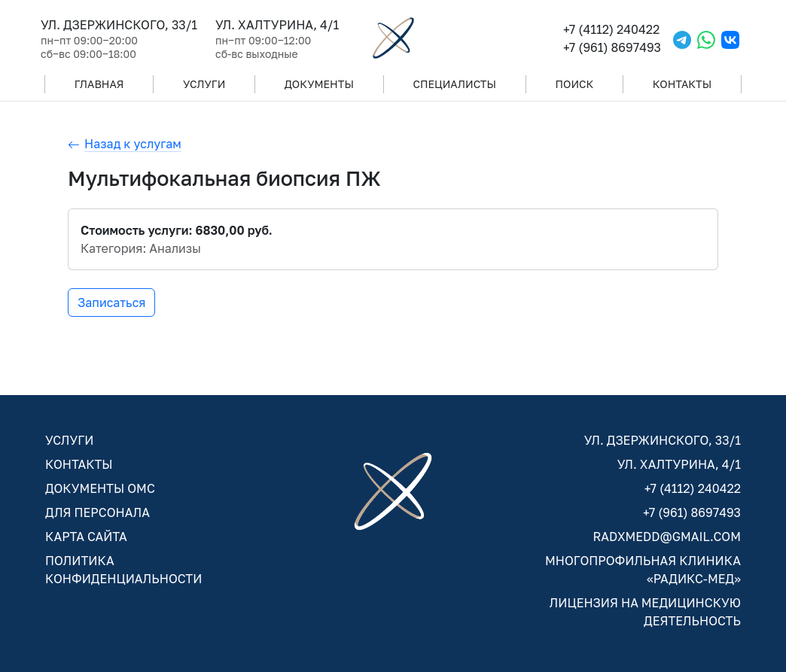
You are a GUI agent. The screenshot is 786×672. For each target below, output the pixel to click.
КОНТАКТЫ (682, 84)
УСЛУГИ (204, 84)
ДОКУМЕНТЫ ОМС (100, 488)
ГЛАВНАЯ (99, 84)
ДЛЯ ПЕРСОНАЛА (97, 512)
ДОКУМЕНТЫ (319, 84)
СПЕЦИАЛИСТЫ (454, 84)
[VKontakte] (730, 38)
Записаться (111, 303)
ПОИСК (575, 84)
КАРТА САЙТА (86, 537)
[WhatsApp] (706, 38)
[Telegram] (682, 38)
